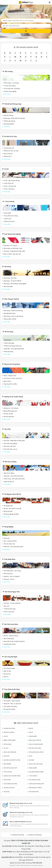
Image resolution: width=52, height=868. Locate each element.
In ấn (31, 756)
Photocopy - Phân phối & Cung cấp (14, 118)
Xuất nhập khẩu (10, 559)
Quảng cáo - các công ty (11, 408)
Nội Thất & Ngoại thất (12, 592)
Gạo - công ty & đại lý (10, 541)
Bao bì (31, 728)
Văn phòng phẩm (9, 124)
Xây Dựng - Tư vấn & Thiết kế (12, 281)
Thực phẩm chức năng (11, 216)
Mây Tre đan (7, 671)
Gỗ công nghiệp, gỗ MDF (11, 514)
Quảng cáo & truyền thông (14, 397)
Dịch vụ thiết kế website (21, 822)
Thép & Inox (7, 780)
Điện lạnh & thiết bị (35, 740)
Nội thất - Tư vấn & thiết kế (12, 603)
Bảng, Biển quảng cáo (10, 411)
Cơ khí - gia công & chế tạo (12, 180)
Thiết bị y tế (8, 219)
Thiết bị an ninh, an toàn (11, 151)
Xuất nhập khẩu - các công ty (12, 571)
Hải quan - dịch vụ (9, 579)
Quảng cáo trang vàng (21, 812)
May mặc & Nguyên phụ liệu (12, 760)
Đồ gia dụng (9, 332)
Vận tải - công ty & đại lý (11, 636)
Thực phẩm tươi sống (10, 706)
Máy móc (32, 760)
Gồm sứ (6, 677)
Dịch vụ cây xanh (9, 612)
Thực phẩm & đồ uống (12, 689)
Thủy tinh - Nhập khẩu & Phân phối (14, 251)
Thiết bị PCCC (8, 156)
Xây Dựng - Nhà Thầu (10, 278)
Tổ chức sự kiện (8, 414)
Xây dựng (8, 267)
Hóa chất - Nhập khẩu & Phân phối (14, 441)
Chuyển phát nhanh (10, 644)
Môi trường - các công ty (11, 83)
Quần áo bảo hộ (9, 482)
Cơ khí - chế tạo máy (10, 186)
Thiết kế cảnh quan (10, 609)
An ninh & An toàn (11, 136)
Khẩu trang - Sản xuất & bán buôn (14, 479)
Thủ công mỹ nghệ (11, 657)
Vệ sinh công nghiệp (10, 91)
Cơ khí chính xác (9, 183)
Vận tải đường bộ (9, 638)
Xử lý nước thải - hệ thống (12, 88)
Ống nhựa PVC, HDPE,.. (11, 384)
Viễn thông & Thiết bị (12, 299)
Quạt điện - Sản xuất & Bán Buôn (14, 349)
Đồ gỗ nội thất (8, 511)
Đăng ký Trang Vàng (18, 835)
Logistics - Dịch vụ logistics (12, 576)
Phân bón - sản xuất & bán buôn (13, 547)
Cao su (31, 732)
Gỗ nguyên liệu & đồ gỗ (13, 494)
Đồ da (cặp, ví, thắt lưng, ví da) (13, 248)
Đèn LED (7, 606)
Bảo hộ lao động (11, 462)
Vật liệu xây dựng (9, 788)
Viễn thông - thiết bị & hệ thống (13, 311)
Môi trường (9, 71)
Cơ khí (6, 169)
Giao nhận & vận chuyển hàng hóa (14, 641)
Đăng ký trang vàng (21, 803)
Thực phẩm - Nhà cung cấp (12, 701)
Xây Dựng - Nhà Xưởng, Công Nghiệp (15, 284)
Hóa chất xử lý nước (10, 446)
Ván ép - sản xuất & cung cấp (12, 508)
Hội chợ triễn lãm (9, 417)
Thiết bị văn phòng (9, 121)
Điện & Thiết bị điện (10, 740)
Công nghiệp (33, 736)
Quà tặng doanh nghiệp (13, 234)
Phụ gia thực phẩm (9, 709)
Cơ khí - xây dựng (9, 189)
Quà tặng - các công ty (10, 245)
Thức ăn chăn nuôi (9, 544)
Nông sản (7, 538)
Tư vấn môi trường (10, 86)
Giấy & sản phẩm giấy (10, 752)
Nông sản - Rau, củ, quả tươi (12, 703)
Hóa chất (7, 429)
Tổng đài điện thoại (9, 313)
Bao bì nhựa (7, 381)
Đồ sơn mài (7, 674)
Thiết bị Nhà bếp (9, 343)
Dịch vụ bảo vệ (8, 154)
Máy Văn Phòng (8, 115)
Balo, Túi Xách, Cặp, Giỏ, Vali (12, 254)
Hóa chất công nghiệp (10, 443)
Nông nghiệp (9, 527)
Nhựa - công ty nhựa (10, 376)
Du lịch (6, 748)
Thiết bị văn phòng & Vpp (13, 104)
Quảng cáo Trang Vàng (35, 835)
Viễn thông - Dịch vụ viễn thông (13, 316)
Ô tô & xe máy (8, 772)
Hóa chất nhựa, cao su (10, 449)
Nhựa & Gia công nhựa (12, 364)
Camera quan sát (9, 148)
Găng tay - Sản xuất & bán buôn (14, 476)
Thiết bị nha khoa (9, 221)
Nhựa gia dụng (9, 351)
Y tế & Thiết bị (9, 202)
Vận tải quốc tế (8, 573)
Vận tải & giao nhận (11, 624)
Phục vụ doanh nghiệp (36, 744)
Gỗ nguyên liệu (8, 506)
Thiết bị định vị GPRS (10, 319)
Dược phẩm (8, 213)
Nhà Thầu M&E (8, 286)
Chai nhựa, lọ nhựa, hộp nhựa (13, 378)
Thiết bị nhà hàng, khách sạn (13, 346)
